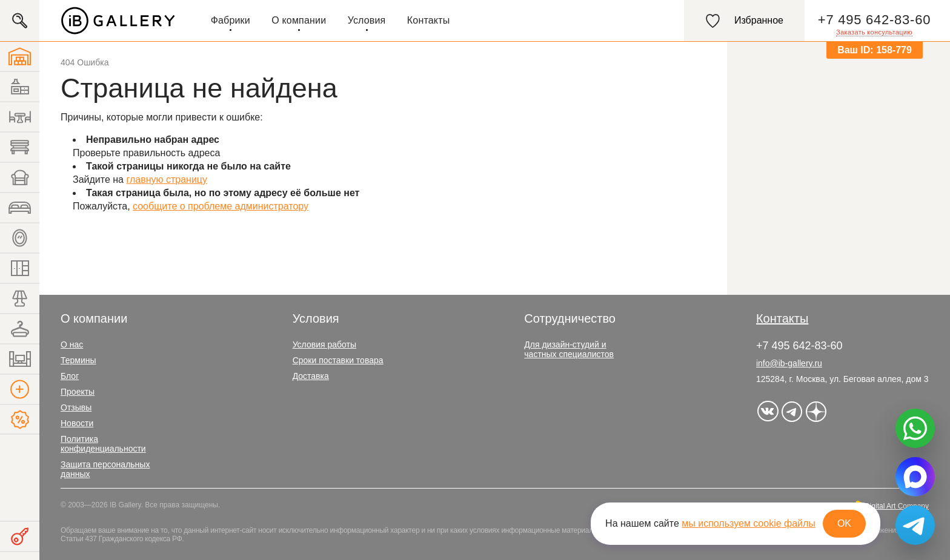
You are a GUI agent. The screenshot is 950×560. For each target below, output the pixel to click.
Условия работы (324, 344)
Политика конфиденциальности (103, 444)
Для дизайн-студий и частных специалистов (569, 349)
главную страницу (167, 180)
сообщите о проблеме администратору (221, 206)
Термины (78, 360)
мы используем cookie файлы (749, 523)
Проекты (78, 392)
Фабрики (231, 20)
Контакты (429, 20)
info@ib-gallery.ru (789, 363)
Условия (367, 20)
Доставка (311, 376)
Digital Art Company (897, 506)
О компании (299, 20)
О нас (72, 344)
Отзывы (76, 407)
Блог (70, 376)
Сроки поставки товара (338, 360)
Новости (77, 423)
